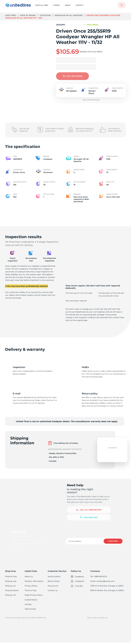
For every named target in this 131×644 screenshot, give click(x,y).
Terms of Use (31, 591)
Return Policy (54, 581)
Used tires (11, 15)
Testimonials (31, 610)
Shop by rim (11, 596)
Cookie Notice (31, 601)
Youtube (77, 586)
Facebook (77, 577)
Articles (28, 605)
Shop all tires (11, 577)
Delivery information (34, 581)
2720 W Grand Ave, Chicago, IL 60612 (107, 586)
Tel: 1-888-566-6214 (99, 577)
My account (53, 586)
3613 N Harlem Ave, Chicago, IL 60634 (107, 591)
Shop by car (10, 586)
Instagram (78, 582)
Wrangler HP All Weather (69, 15)
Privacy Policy (31, 586)
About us (29, 577)
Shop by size (11, 581)
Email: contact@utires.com (103, 581)
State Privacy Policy (34, 596)
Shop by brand (28, 15)
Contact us (53, 591)
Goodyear (45, 15)
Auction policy (54, 577)
